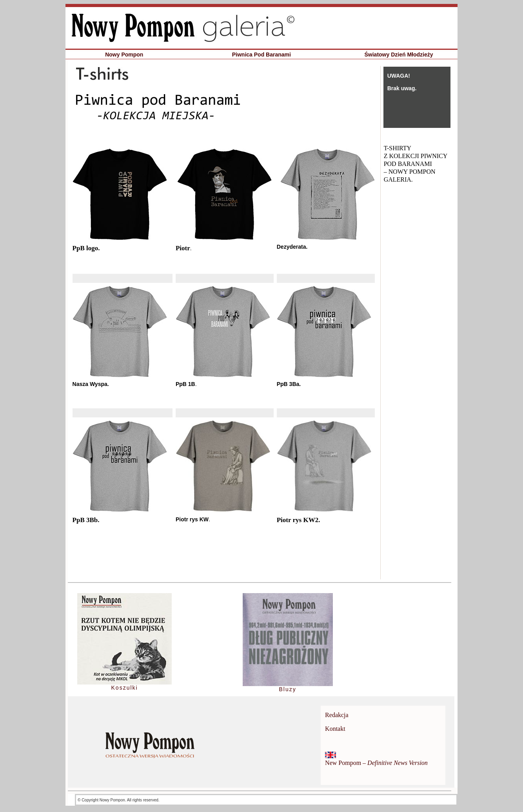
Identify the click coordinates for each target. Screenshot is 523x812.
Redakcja (337, 715)
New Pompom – (376, 763)
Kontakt (335, 729)
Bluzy (287, 689)
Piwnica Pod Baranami (261, 55)
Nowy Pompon (124, 55)
